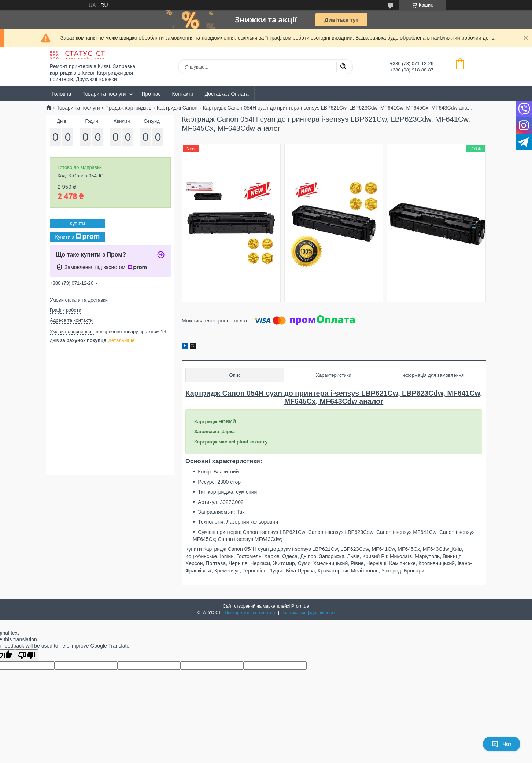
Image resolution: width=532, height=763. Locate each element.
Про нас (151, 94)
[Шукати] (343, 67)
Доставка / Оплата (227, 94)
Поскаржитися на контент (251, 613)
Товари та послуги (104, 94)
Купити (77, 223)
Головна (61, 94)
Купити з (77, 237)
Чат (502, 744)
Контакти (182, 94)
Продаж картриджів (128, 108)
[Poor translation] (27, 655)
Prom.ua (300, 606)
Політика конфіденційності (308, 613)
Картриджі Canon (177, 108)
